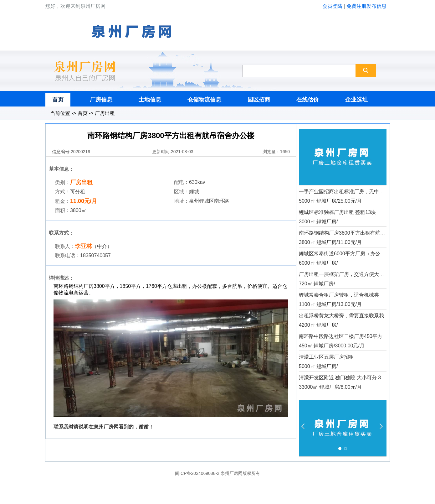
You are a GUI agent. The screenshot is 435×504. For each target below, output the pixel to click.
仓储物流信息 (204, 100)
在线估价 (308, 100)
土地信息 (150, 100)
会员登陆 (332, 6)
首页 (58, 100)
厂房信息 (101, 100)
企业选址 (356, 100)
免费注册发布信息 (366, 6)
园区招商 (259, 100)
